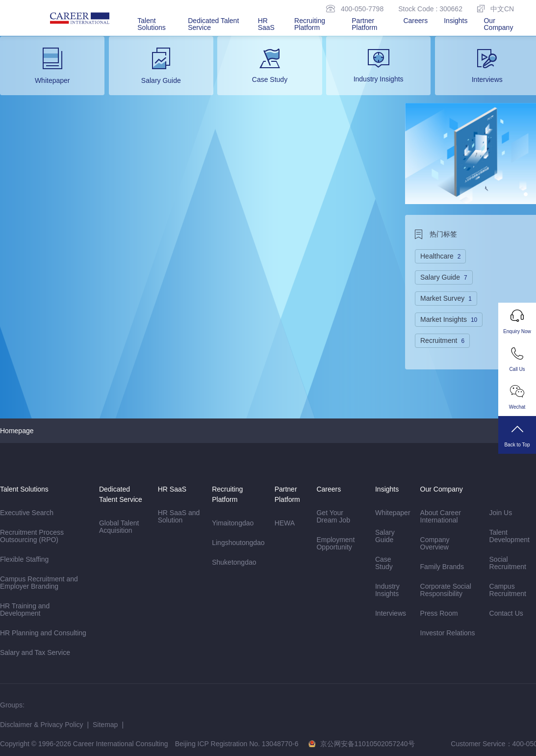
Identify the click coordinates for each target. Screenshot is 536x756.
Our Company (498, 24)
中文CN (496, 9)
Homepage (17, 431)
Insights (456, 21)
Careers (415, 21)
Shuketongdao (234, 562)
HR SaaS (266, 24)
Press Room (439, 613)
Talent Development (510, 536)
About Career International (441, 516)
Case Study (384, 563)
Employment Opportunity (335, 543)
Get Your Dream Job (333, 516)
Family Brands (442, 567)
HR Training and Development (25, 610)
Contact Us (506, 613)
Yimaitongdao (233, 523)
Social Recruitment (508, 563)
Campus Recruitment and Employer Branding (39, 583)
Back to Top (517, 435)
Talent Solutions (152, 24)
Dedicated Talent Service (213, 24)
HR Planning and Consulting (43, 633)
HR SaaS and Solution (179, 516)
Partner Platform (364, 24)
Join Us (501, 513)
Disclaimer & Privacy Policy (42, 725)
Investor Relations (448, 633)
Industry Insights (387, 590)
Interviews (391, 613)
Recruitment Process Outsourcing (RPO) (33, 536)
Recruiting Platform (310, 24)
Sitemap (105, 725)
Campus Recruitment (508, 590)
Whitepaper (393, 513)
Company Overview (435, 543)
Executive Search (27, 513)
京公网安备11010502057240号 (368, 744)
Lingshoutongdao (238, 543)
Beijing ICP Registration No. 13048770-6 (237, 744)
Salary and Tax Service (35, 652)
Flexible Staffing (24, 559)
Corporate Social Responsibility (446, 590)
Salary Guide (385, 536)
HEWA (285, 523)
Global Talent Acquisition (119, 527)
